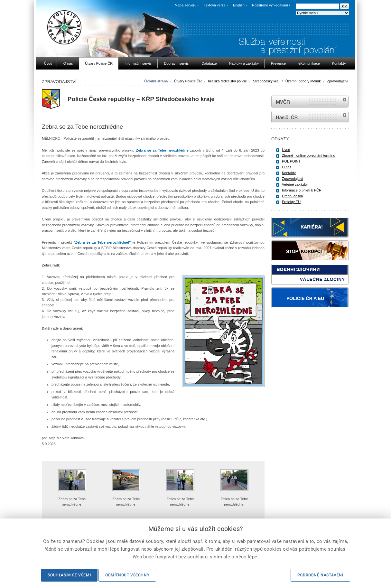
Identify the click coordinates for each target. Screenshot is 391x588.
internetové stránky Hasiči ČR (310, 117)
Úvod (286, 150)
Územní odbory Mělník (303, 81)
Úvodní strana (156, 81)
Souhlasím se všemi (69, 575)
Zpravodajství (338, 81)
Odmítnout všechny (127, 575)
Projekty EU (291, 202)
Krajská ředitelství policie (227, 81)
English (239, 5)
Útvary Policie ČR (188, 81)
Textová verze (215, 5)
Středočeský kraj (266, 81)
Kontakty (289, 173)
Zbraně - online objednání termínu (309, 155)
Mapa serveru (186, 5)
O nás (287, 167)
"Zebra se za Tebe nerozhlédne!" (102, 242)
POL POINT (291, 161)
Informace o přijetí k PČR (302, 190)
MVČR (310, 102)
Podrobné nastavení (320, 575)
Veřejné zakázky (295, 184)
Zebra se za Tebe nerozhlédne (162, 150)
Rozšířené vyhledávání (270, 5)
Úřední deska (292, 196)
